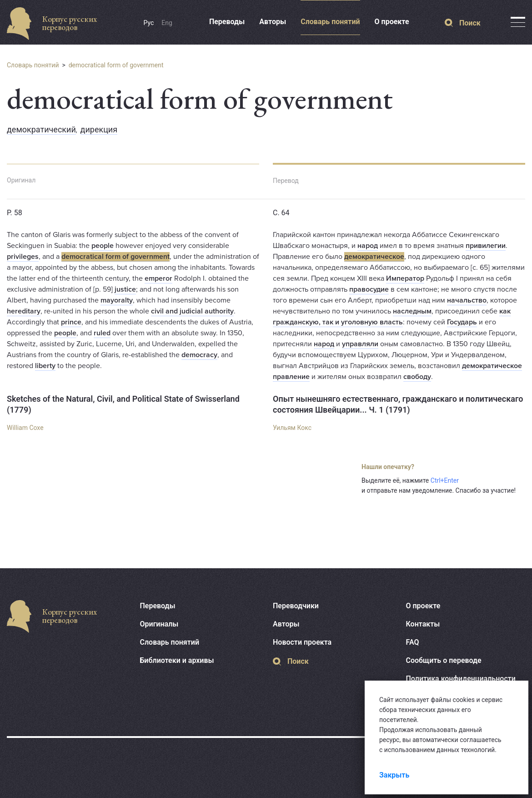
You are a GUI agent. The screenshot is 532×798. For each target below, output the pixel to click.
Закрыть (394, 775)
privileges (23, 257)
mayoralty (117, 300)
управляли (360, 344)
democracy (199, 355)
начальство (467, 300)
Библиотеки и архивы (177, 660)
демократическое (374, 257)
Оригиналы (159, 624)
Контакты (423, 624)
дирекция (99, 129)
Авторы (273, 22)
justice (125, 289)
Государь (462, 322)
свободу (417, 377)
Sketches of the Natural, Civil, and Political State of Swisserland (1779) (123, 404)
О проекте (392, 22)
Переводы (227, 22)
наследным (412, 311)
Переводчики (296, 606)
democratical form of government (116, 65)
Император (405, 278)
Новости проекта (302, 642)
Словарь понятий (330, 22)
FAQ (413, 642)
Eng (167, 23)
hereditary (24, 311)
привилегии (486, 246)
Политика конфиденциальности (461, 679)
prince (71, 322)
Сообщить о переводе (444, 660)
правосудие (369, 289)
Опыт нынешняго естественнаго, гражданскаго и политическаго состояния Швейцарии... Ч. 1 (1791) (398, 404)
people (103, 246)
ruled (102, 333)
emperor (158, 278)
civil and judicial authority (192, 311)
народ (368, 246)
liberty (45, 366)
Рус (149, 23)
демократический (41, 129)
